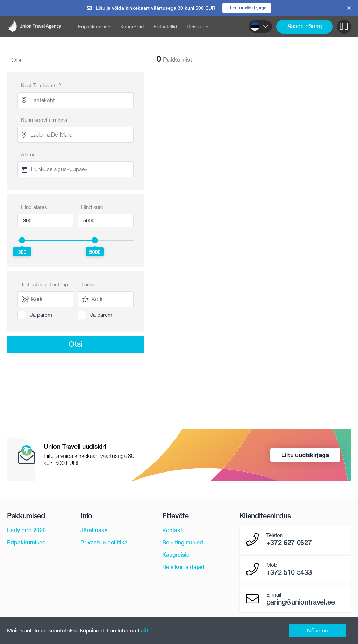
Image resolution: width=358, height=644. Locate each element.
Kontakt (172, 531)
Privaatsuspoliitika (104, 543)
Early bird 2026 (26, 531)
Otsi (76, 344)
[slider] (22, 241)
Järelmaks (94, 531)
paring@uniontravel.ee (301, 603)
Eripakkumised (94, 27)
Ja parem (41, 315)
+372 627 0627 (289, 543)
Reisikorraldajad (183, 568)
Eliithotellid (165, 27)
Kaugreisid (132, 27)
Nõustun (318, 630)
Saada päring (305, 27)
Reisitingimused (183, 543)
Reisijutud (198, 27)
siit (145, 630)
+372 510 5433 (289, 573)
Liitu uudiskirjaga (247, 8)
